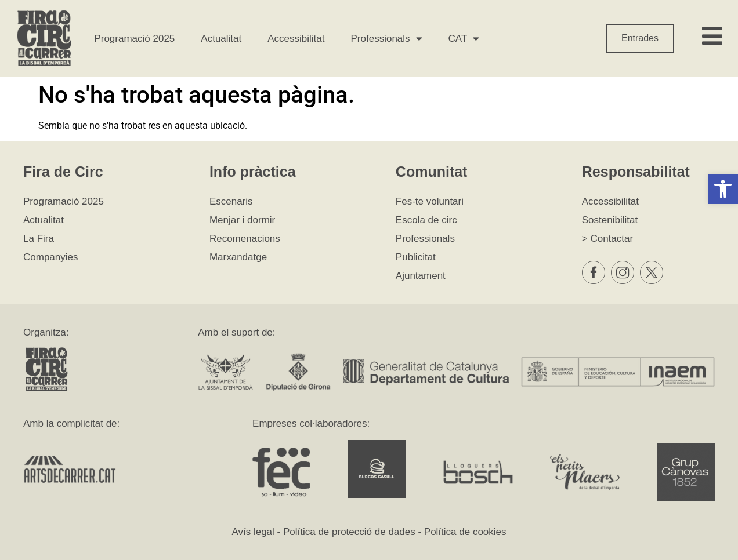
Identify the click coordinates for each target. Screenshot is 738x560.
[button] (723, 189)
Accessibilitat (296, 39)
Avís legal (253, 532)
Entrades (640, 38)
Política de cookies (465, 532)
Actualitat (221, 39)
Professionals (387, 39)
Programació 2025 (134, 39)
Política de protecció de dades (349, 532)
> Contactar (607, 239)
